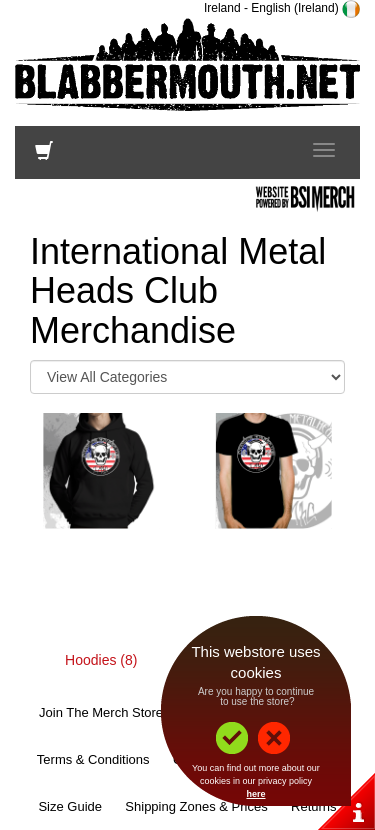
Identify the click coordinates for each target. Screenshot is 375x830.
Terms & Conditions (93, 759)
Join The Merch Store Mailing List (135, 712)
